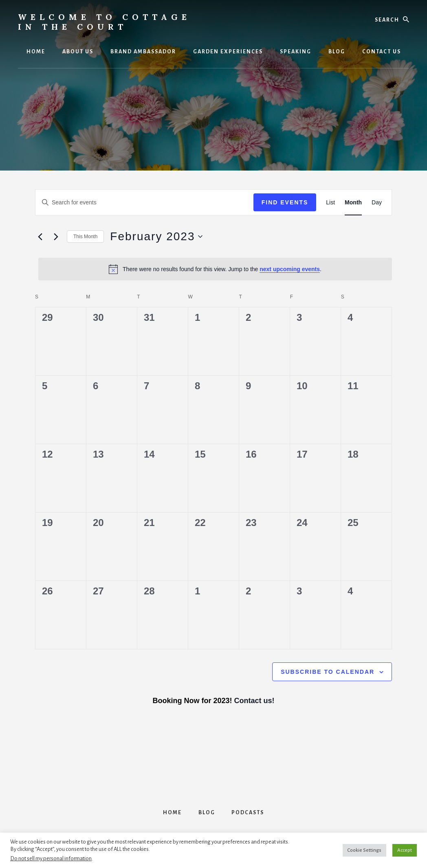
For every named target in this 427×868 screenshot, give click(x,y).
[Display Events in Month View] (353, 203)
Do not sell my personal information (51, 858)
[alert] (215, 269)
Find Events (285, 202)
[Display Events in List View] (330, 203)
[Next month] (56, 237)
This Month (85, 237)
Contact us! (254, 701)
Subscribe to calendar (328, 672)
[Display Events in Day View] (377, 203)
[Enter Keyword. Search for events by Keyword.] (144, 203)
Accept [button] (405, 850)
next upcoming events (290, 269)
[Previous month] (40, 237)
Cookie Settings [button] (364, 850)
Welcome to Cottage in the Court (104, 22)
